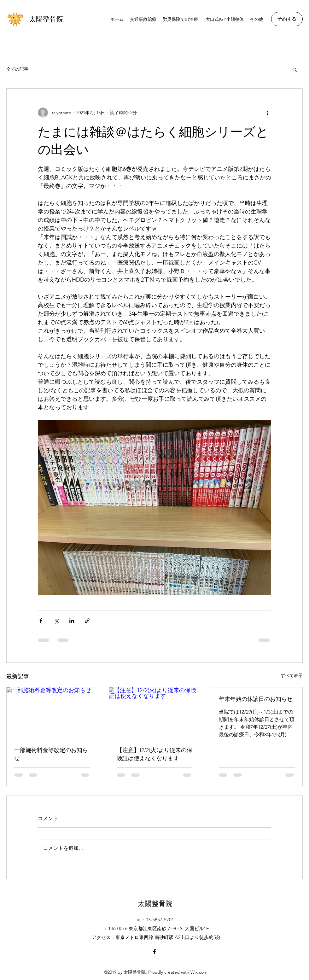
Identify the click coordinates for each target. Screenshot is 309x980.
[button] (295, 69)
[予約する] (287, 19)
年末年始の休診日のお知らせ (256, 699)
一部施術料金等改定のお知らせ (51, 754)
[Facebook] (154, 952)
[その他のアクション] (267, 113)
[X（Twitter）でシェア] (56, 621)
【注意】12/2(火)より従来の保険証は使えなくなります (154, 754)
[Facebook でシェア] (41, 621)
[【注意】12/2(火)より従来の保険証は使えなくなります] (155, 713)
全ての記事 (17, 69)
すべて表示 (292, 675)
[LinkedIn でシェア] (72, 621)
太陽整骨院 (46, 19)
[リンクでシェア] (87, 621)
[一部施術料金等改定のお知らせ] (52, 713)
